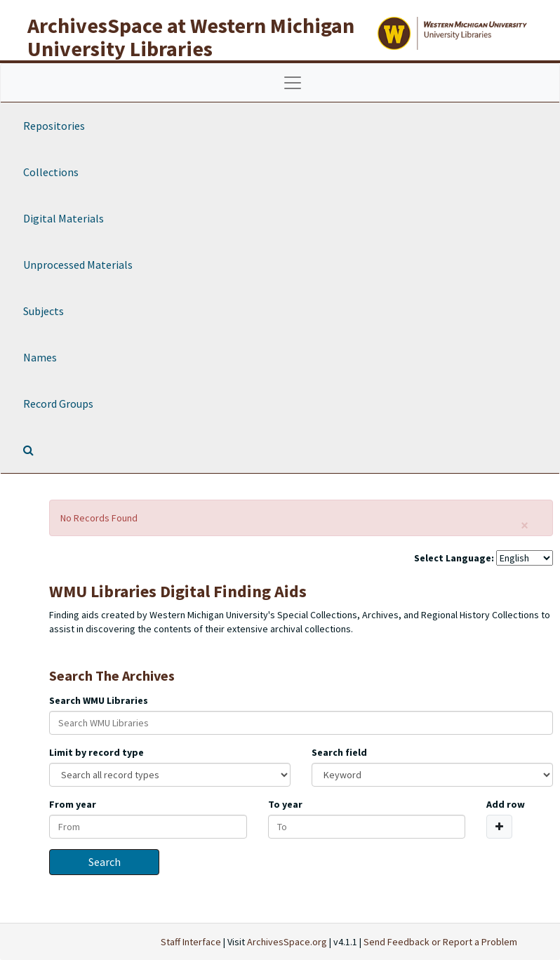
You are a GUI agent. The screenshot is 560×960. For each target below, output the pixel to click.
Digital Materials (64, 218)
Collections (51, 172)
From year (73, 804)
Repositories (54, 126)
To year (285, 804)
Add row (506, 804)
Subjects (44, 311)
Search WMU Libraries (99, 700)
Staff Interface (191, 942)
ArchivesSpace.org (287, 942)
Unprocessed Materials (78, 265)
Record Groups (58, 404)
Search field (339, 752)
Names (40, 357)
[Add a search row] (499, 827)
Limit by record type (96, 752)
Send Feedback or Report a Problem (440, 942)
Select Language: (454, 558)
